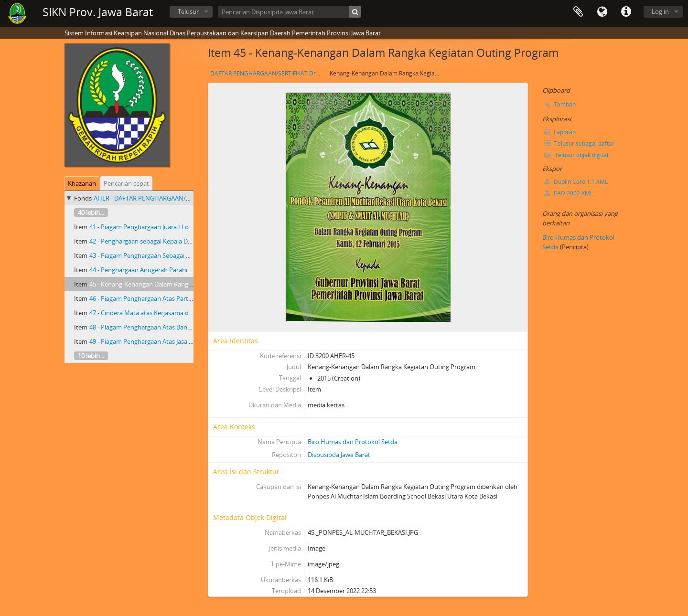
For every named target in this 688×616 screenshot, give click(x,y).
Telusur (188, 11)
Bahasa (602, 12)
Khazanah (82, 183)
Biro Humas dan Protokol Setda (353, 442)
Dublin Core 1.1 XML (576, 182)
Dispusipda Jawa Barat (339, 455)
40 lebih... (91, 212)
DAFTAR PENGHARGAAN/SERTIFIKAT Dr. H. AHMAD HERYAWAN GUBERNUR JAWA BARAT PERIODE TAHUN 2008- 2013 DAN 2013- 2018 (266, 73)
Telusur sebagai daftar (579, 143)
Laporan (560, 132)
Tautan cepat (626, 12)
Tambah (565, 104)
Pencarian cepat (126, 183)
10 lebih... (91, 356)
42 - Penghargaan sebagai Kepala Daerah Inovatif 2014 (166, 241)
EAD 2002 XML (569, 193)
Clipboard (578, 12)
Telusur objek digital (576, 155)
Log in (660, 11)
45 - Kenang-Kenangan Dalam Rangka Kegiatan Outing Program (179, 284)
